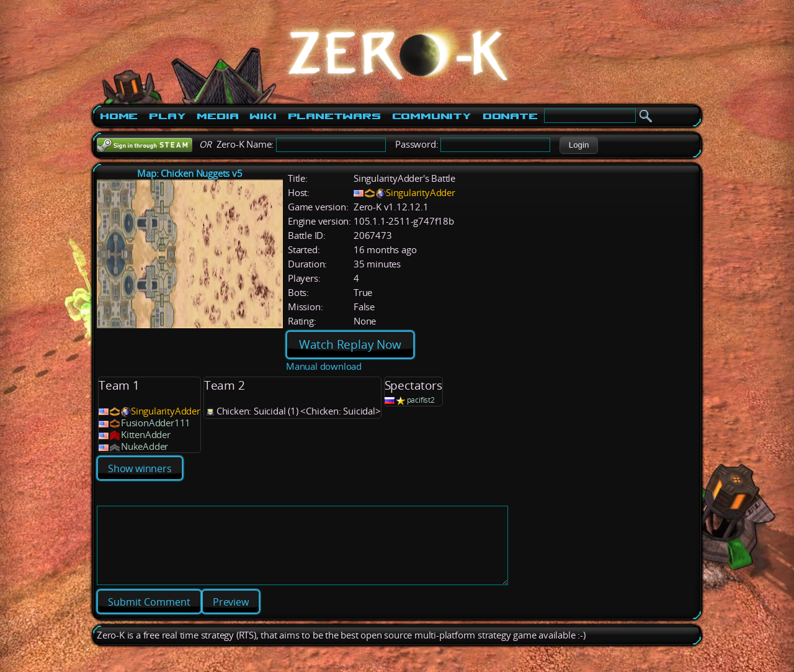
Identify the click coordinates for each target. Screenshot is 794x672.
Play (167, 116)
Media (217, 116)
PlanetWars (334, 116)
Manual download (324, 366)
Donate (510, 116)
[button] (578, 145)
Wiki (263, 116)
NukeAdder (145, 446)
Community (432, 116)
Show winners (140, 468)
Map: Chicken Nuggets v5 (190, 173)
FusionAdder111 (156, 423)
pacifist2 (421, 400)
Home (119, 116)
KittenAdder (146, 435)
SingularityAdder (421, 193)
